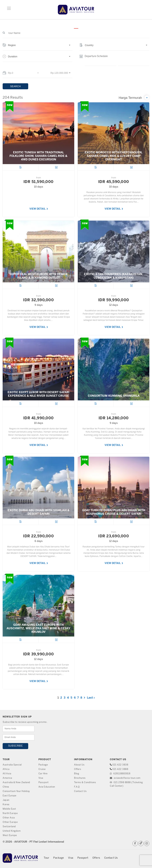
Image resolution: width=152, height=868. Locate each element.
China (6, 787)
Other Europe (10, 822)
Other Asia (9, 818)
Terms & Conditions (85, 783)
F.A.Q (77, 787)
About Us (79, 765)
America (7, 778)
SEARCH (15, 86)
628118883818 (120, 774)
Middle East (9, 809)
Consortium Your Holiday (17, 791)
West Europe (10, 835)
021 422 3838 (120, 765)
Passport (44, 783)
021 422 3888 (120, 769)
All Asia (7, 774)
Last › (91, 698)
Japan (6, 800)
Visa (41, 778)
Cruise (42, 769)
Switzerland (10, 827)
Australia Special (12, 765)
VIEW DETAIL (39, 209)
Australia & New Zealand (17, 783)
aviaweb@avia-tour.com (126, 778)
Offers (78, 769)
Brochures (80, 778)
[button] (38, 47)
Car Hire (43, 774)
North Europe (10, 813)
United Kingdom (12, 831)
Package (43, 765)
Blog (77, 774)
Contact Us (80, 791)
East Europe (10, 796)
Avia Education (47, 787)
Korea (6, 805)
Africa (6, 769)
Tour (46, 858)
